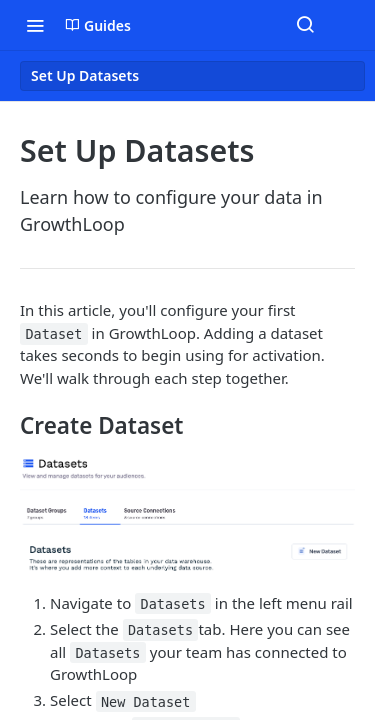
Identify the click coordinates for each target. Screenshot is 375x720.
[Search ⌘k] (305, 25)
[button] (187, 516)
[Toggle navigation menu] (35, 25)
